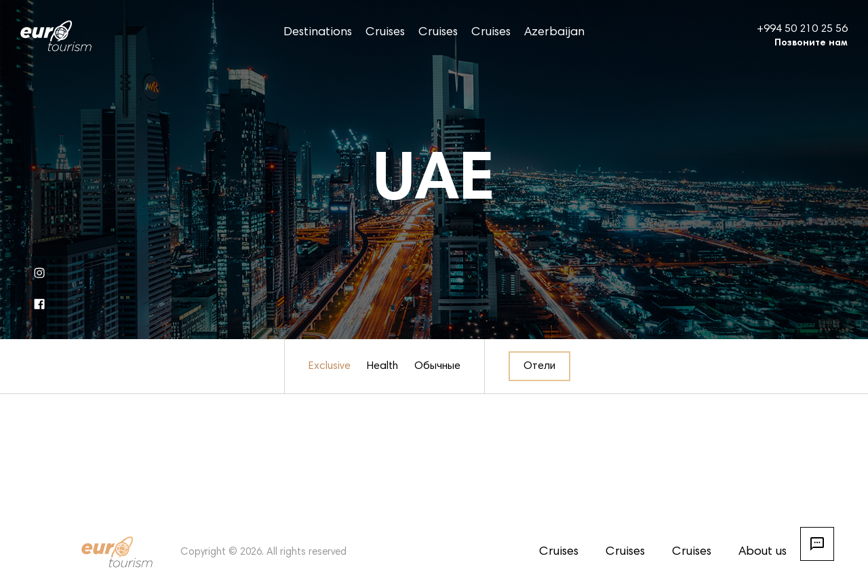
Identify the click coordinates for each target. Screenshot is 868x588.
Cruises (385, 33)
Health (382, 366)
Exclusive (330, 366)
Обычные (437, 366)
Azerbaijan (554, 33)
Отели (539, 366)
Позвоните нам (811, 43)
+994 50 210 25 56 (802, 29)
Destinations (318, 33)
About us (763, 552)
